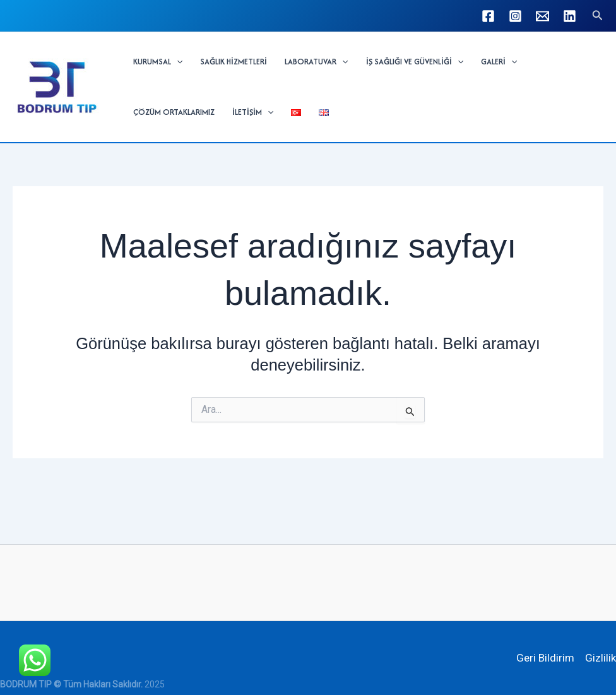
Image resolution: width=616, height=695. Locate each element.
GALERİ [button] (499, 62)
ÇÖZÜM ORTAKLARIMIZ (174, 112)
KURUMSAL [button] (158, 62)
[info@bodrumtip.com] (542, 16)
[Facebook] (488, 16)
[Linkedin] (570, 16)
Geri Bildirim (545, 658)
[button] (598, 15)
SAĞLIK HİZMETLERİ (234, 62)
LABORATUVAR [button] (316, 62)
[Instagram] (515, 16)
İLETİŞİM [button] (253, 112)
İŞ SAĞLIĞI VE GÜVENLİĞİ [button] (415, 62)
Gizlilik (601, 658)
